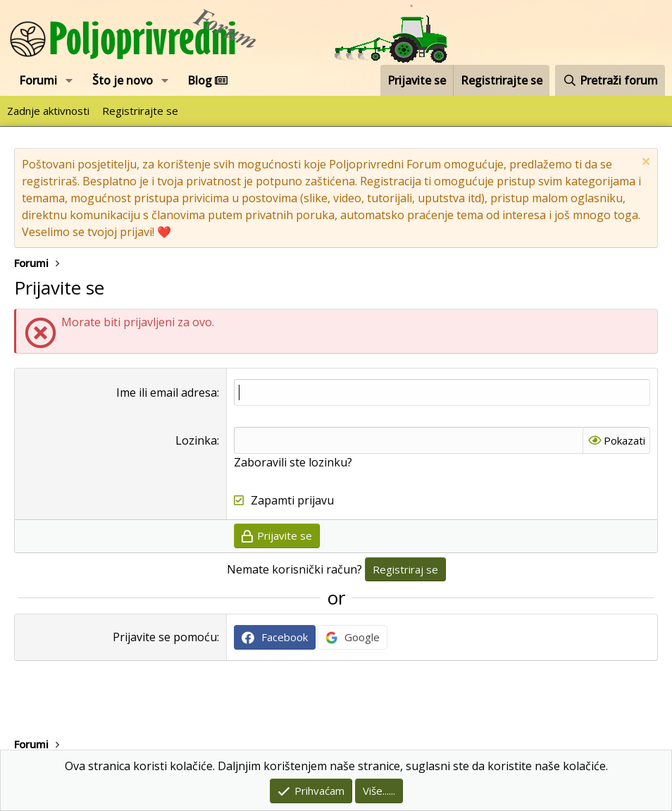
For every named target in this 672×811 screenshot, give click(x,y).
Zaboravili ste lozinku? (293, 462)
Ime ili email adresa (167, 392)
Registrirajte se (140, 111)
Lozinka (196, 440)
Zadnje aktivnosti (48, 111)
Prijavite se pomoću (165, 637)
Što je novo (123, 80)
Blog (207, 80)
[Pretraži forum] (610, 80)
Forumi (38, 80)
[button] (69, 80)
